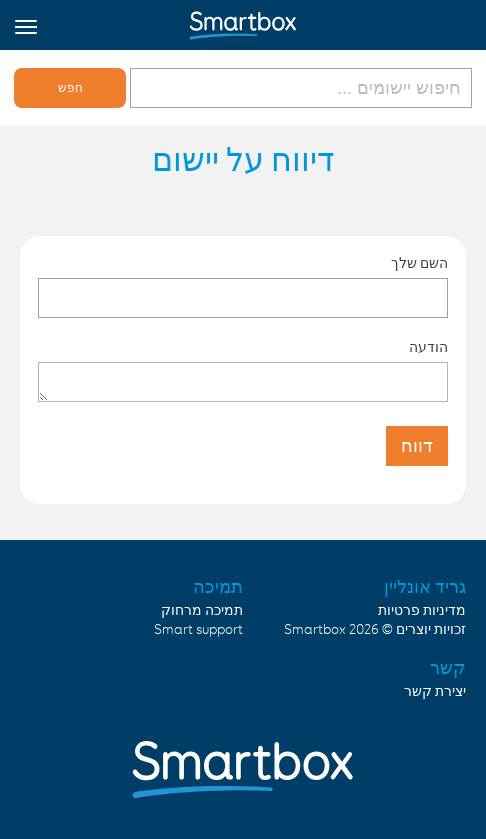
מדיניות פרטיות (422, 611)
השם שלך (419, 263)
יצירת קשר (435, 692)
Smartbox (315, 630)
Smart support (198, 630)
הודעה (428, 347)
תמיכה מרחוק (202, 611)
